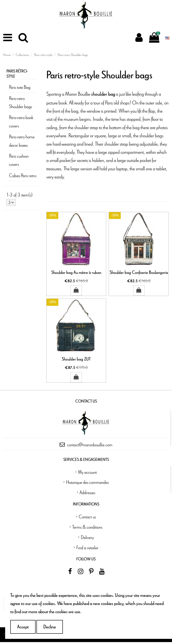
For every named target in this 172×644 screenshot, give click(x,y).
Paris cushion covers (19, 160)
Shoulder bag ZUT (76, 360)
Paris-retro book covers (21, 121)
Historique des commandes (87, 484)
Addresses (87, 494)
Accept (23, 627)
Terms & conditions (87, 529)
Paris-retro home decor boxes (22, 141)
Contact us (87, 518)
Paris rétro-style (17, 74)
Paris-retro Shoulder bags (20, 102)
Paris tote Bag (20, 87)
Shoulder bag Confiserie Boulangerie (139, 273)
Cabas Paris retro (23, 175)
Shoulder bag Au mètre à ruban (76, 273)
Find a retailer (87, 549)
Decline (50, 627)
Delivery (87, 539)
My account (87, 474)
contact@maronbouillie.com (90, 446)
